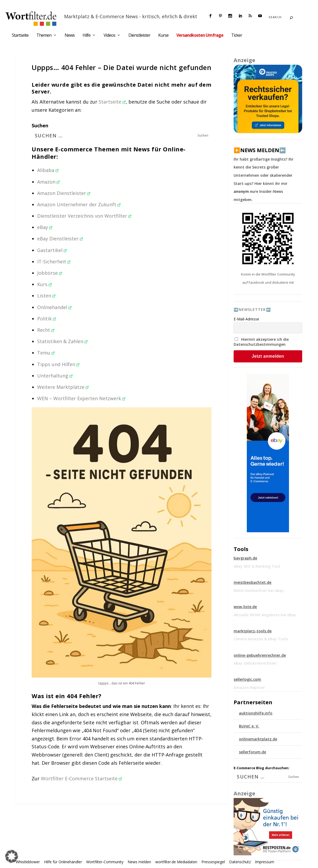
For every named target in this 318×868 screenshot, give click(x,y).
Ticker (237, 36)
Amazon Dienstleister (64, 193)
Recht (46, 330)
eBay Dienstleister (60, 239)
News (70, 36)
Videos (109, 36)
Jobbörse (50, 273)
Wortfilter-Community (105, 862)
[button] (12, 856)
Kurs (45, 284)
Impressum (265, 862)
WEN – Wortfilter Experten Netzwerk (81, 398)
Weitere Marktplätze (63, 387)
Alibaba (48, 170)
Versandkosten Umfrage (200, 36)
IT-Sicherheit (54, 262)
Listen (46, 296)
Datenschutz (240, 862)
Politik (47, 319)
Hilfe (86, 36)
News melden (139, 862)
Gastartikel (52, 250)
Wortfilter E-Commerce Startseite (81, 778)
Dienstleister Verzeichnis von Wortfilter (84, 216)
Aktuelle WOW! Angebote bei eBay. (265, 615)
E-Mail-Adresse (246, 319)
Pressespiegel (213, 862)
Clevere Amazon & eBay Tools (261, 639)
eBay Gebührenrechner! (255, 663)
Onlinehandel (54, 307)
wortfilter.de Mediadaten (176, 862)
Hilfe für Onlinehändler (63, 862)
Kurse (163, 36)
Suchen (40, 125)
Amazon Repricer (249, 687)
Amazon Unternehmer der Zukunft (79, 204)
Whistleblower (28, 862)
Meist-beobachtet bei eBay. (259, 591)
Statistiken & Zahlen (62, 341)
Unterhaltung (55, 376)
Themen (44, 36)
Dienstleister (139, 36)
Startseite (20, 36)
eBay (45, 227)
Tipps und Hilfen (58, 364)
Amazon (49, 182)
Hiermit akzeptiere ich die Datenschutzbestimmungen (261, 342)
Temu (46, 353)
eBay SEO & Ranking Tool (257, 566)
